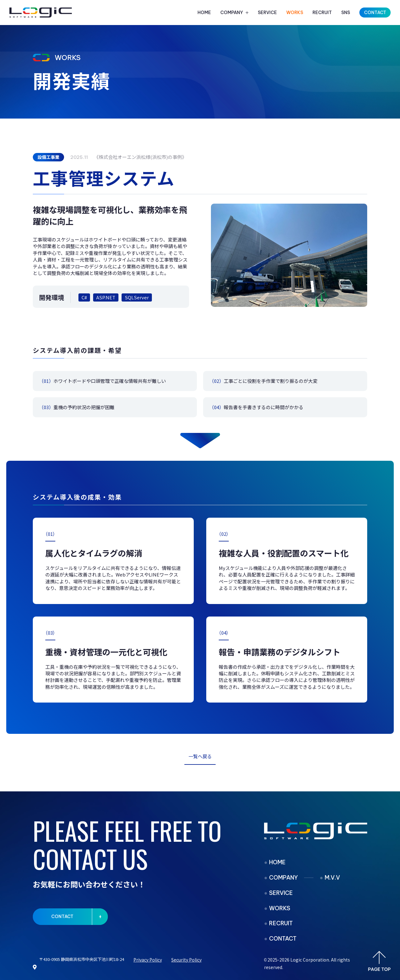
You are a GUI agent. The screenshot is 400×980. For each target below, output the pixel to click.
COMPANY (232, 13)
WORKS (295, 13)
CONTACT (283, 939)
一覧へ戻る (200, 756)
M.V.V (332, 878)
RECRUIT (322, 13)
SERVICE (267, 13)
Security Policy (186, 960)
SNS (346, 13)
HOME (204, 13)
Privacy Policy (148, 960)
